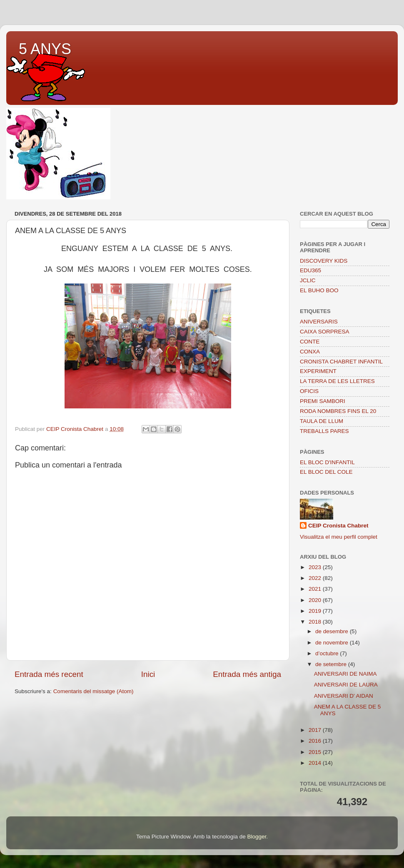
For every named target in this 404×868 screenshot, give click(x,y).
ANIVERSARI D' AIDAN (344, 696)
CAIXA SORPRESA (325, 332)
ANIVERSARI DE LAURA (346, 685)
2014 (316, 763)
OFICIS (309, 391)
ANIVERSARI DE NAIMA (345, 674)
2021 (316, 589)
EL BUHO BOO (319, 290)
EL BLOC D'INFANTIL (327, 462)
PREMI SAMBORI (323, 401)
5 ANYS (45, 49)
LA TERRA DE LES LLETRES (337, 381)
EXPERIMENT (318, 371)
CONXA (310, 352)
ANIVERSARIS (319, 322)
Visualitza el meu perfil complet (339, 537)
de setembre (332, 664)
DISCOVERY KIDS (324, 261)
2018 (316, 622)
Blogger (257, 837)
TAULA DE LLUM (322, 421)
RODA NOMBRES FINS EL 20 (338, 411)
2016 (316, 741)
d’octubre (328, 653)
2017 (316, 730)
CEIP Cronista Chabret (338, 526)
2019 (316, 611)
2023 (316, 567)
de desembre (333, 631)
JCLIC (308, 280)
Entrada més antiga (247, 674)
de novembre (333, 643)
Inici (148, 674)
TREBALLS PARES (324, 431)
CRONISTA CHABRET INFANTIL (341, 362)
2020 (316, 600)
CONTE (310, 342)
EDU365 (310, 270)
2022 (316, 578)
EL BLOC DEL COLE (326, 472)
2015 (316, 752)
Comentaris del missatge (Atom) (94, 691)
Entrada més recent (49, 674)
